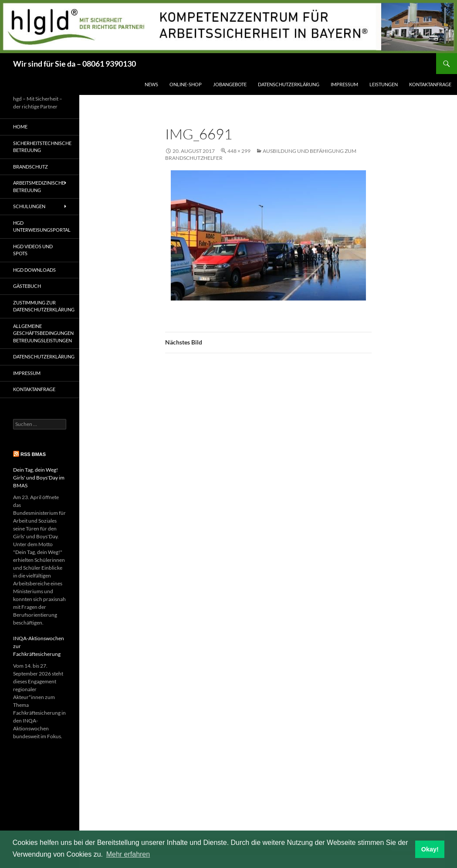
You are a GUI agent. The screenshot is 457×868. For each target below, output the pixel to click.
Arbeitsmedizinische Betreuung (39, 186)
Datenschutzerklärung (289, 84)
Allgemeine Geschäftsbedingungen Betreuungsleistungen (43, 333)
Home (20, 127)
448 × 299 (239, 151)
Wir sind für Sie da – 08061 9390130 (74, 64)
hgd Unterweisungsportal (42, 226)
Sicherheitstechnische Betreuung (42, 147)
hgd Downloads (34, 270)
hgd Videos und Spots (33, 250)
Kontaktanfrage (430, 84)
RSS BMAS (33, 454)
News (151, 84)
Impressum (344, 84)
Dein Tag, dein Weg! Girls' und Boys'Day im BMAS (39, 478)
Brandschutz (30, 167)
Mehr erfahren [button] (128, 854)
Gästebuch (27, 286)
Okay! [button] (430, 849)
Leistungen (384, 84)
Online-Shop (186, 84)
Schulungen (29, 206)
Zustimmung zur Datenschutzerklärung (44, 306)
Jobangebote (230, 84)
